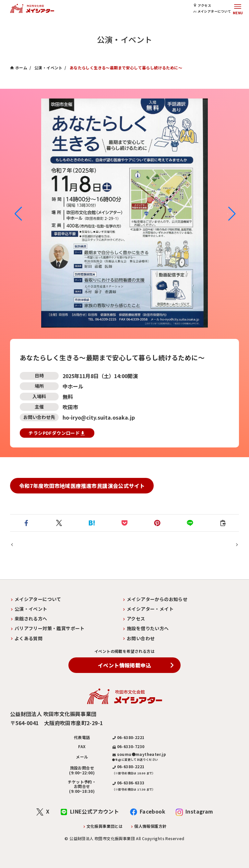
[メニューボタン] (238, 8)
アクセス (205, 5)
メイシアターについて (214, 11)
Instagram (199, 811)
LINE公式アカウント (95, 811)
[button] (18, 214)
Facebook (153, 811)
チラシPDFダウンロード (57, 433)
